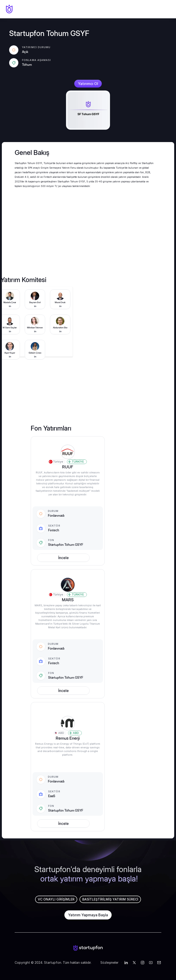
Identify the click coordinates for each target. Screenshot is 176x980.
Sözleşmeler (110, 962)
